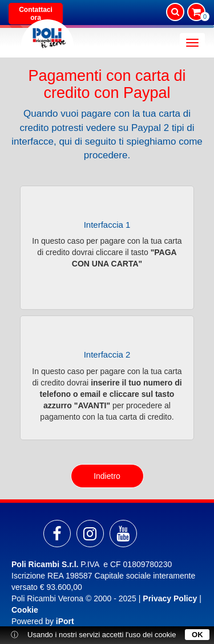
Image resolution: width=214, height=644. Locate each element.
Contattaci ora (36, 14)
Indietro (107, 476)
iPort (65, 621)
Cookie (25, 610)
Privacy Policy (170, 598)
